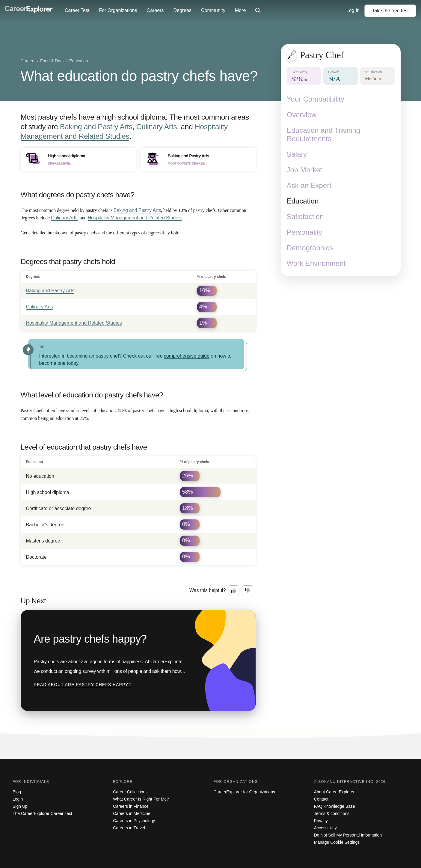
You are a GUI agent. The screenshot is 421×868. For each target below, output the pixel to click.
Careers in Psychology (134, 821)
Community (213, 10)
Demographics (310, 248)
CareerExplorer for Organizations (244, 792)
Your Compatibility (316, 99)
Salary (297, 154)
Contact (321, 799)
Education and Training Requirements (324, 134)
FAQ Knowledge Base (335, 806)
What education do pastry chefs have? (139, 76)
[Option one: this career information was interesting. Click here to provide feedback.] (234, 591)
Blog (17, 792)
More (240, 10)
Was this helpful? (208, 590)
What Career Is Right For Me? (141, 799)
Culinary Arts (157, 127)
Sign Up (20, 806)
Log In (353, 10)
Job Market (305, 170)
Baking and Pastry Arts (96, 127)
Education (303, 201)
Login (18, 799)
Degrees (182, 10)
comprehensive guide (187, 356)
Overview (302, 115)
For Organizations (118, 10)
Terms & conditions (332, 813)
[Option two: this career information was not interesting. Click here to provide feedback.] (248, 591)
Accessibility (325, 828)
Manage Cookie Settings (337, 842)
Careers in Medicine (132, 813)
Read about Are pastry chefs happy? (83, 685)
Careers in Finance (131, 806)
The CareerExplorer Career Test (42, 813)
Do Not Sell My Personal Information (348, 835)
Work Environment (316, 263)
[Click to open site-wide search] (258, 11)
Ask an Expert (309, 185)
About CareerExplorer (334, 792)
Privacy (321, 821)
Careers (155, 10)
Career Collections (130, 792)
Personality (305, 232)
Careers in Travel (129, 828)
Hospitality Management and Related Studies (135, 218)
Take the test (390, 11)
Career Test (77, 10)
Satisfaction (305, 217)
